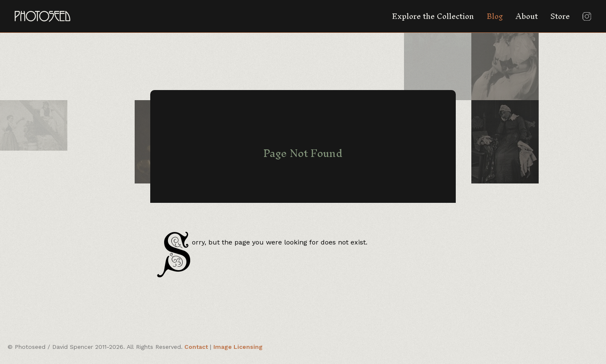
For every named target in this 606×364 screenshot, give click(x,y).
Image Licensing (238, 347)
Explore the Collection (433, 16)
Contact (196, 347)
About (527, 16)
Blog (495, 16)
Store (560, 16)
